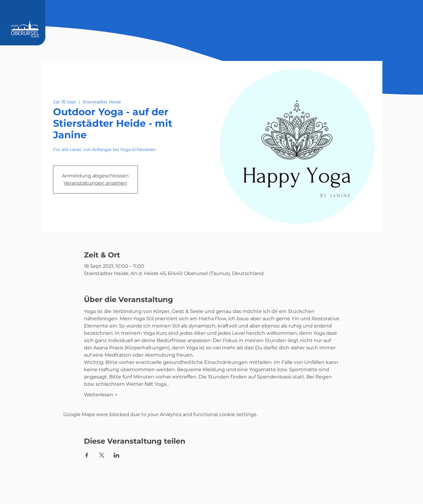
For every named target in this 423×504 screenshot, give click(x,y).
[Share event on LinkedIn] (117, 455)
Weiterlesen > (101, 395)
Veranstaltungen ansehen (95, 183)
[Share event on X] (102, 455)
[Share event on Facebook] (87, 455)
